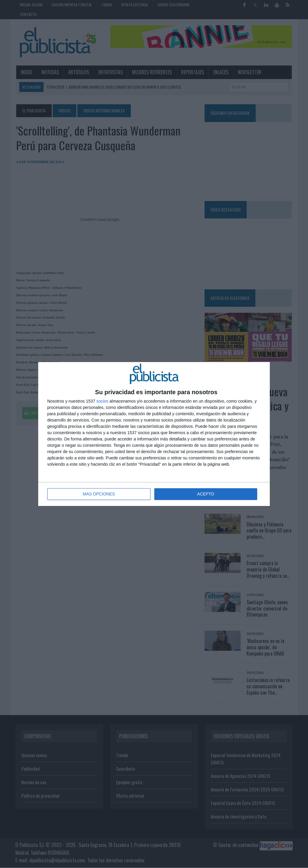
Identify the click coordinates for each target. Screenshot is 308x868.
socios (102, 401)
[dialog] (154, 434)
